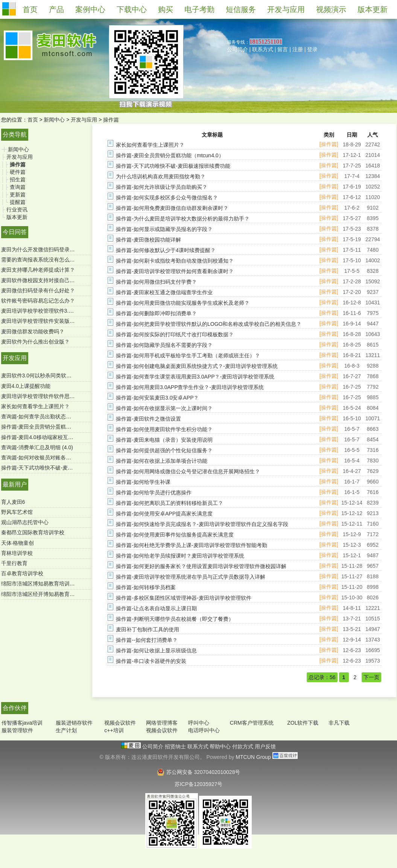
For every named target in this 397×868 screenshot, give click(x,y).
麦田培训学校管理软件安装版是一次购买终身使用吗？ (64, 321)
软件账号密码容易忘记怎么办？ (38, 301)
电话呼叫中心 (204, 730)
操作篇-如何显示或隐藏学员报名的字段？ (164, 229)
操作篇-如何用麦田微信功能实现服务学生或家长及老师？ (183, 303)
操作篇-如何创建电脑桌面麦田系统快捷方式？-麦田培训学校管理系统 (197, 366)
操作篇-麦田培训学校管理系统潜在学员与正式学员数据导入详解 (191, 577)
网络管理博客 (162, 723)
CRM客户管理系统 (252, 723)
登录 (312, 49)
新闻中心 (54, 120)
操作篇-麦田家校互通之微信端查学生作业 (164, 292)
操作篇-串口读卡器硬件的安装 (151, 661)
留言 (283, 49)
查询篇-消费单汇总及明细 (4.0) (37, 447)
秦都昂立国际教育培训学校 (33, 532)
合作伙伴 (15, 708)
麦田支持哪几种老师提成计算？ (38, 270)
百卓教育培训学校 (22, 573)
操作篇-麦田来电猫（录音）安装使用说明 (164, 440)
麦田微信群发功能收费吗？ (33, 331)
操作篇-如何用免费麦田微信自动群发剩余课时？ (172, 208)
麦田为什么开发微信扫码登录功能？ (43, 249)
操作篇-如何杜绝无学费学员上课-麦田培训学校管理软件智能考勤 (191, 545)
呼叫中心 (199, 723)
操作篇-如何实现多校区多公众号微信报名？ (167, 198)
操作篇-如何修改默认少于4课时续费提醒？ (166, 250)
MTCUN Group (253, 757)
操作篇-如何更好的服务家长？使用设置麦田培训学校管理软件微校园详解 (201, 566)
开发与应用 (84, 120)
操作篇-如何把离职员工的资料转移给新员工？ (170, 503)
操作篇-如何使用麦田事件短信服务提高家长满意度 (175, 535)
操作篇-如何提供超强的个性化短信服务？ (164, 450)
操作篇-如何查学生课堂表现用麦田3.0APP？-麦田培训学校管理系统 (195, 377)
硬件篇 (18, 172)
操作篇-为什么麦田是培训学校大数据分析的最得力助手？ (183, 219)
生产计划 (66, 730)
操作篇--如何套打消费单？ (147, 640)
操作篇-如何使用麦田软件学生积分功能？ (164, 429)
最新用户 (15, 484)
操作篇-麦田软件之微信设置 (148, 419)
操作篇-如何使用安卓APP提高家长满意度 (164, 514)
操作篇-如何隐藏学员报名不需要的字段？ (164, 345)
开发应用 (15, 358)
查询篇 (18, 187)
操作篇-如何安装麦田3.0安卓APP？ (157, 398)
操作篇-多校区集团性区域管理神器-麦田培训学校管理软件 (183, 598)
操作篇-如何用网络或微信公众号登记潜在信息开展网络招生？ (188, 471)
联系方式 (263, 49)
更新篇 (18, 195)
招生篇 (18, 179)
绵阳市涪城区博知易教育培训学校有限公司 (51, 584)
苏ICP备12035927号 (199, 784)
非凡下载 (339, 723)
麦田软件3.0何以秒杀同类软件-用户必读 (48, 375)
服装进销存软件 (74, 723)
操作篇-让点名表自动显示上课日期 (156, 608)
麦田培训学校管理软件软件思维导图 (43, 396)
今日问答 (15, 232)
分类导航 (15, 135)
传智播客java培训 (22, 723)
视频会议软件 (120, 723)
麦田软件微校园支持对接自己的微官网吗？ (51, 280)
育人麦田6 (13, 502)
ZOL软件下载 (303, 723)
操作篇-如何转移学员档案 (146, 587)
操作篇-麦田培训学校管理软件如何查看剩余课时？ (175, 271)
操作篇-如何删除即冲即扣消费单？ (156, 313)
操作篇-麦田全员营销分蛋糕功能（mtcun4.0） (55, 427)
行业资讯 (17, 210)
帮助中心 (221, 746)
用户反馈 (265, 746)
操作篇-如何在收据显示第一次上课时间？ (164, 408)
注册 (298, 49)
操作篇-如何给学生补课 (143, 482)
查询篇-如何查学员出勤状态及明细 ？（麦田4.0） (59, 417)
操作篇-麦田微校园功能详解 (148, 240)
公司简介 (237, 49)
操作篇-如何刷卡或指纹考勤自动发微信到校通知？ (175, 261)
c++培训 (114, 730)
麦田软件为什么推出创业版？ (35, 342)
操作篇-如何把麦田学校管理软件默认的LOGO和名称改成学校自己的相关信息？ (209, 324)
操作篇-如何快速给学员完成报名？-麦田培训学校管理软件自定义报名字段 (202, 524)
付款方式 (243, 746)
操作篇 (111, 120)
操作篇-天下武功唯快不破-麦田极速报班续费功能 (58, 468)
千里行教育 (14, 563)
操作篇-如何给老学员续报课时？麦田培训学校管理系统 (180, 556)
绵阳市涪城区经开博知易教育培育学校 (46, 594)
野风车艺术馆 (17, 512)
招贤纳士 (176, 746)
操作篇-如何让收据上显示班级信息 (156, 651)
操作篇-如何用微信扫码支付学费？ (156, 282)
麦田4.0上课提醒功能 (26, 386)
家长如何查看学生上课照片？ (35, 406)
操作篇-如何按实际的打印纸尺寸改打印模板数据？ (175, 334)
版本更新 (17, 217)
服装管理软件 (17, 730)
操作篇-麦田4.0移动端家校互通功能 (43, 437)
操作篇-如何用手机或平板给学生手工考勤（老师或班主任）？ (188, 356)
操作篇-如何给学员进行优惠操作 (154, 493)
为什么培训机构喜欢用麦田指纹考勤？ (161, 176)
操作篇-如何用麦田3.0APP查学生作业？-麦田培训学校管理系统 (190, 387)
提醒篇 (18, 202)
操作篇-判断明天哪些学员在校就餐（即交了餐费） (175, 619)
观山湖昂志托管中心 (25, 522)
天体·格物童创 (18, 543)
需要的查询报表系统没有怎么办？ (41, 260)
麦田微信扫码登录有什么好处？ (38, 290)
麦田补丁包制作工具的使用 (148, 629)
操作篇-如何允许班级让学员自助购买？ (162, 187)
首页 (33, 120)
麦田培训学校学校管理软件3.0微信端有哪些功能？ (60, 311)
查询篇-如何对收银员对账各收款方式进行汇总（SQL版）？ (71, 458)
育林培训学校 (17, 553)
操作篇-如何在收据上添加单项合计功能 (162, 461)
